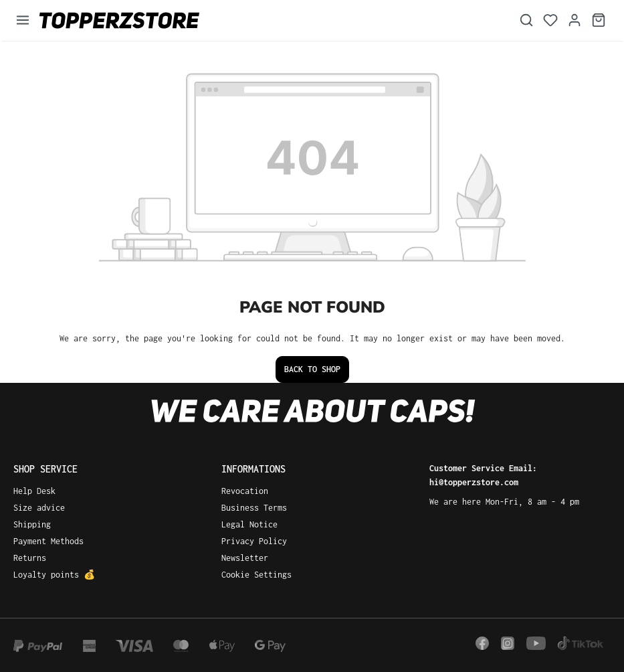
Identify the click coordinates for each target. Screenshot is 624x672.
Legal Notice (249, 524)
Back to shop (312, 369)
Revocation (245, 491)
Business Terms (254, 508)
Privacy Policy (254, 541)
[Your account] (575, 20)
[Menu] (23, 20)
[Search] (526, 20)
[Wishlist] (550, 20)
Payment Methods (48, 541)
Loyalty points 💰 (54, 575)
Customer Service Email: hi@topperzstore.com (483, 475)
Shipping (32, 524)
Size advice (39, 508)
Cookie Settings (256, 575)
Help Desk (34, 491)
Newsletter (245, 558)
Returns (30, 558)
